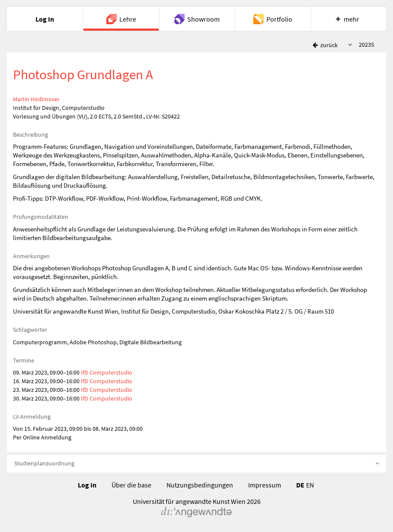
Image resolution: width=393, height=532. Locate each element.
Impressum (265, 485)
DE (300, 485)
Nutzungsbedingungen (200, 485)
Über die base (131, 485)
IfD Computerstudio (107, 372)
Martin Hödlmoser (36, 99)
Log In (87, 485)
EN (310, 485)
